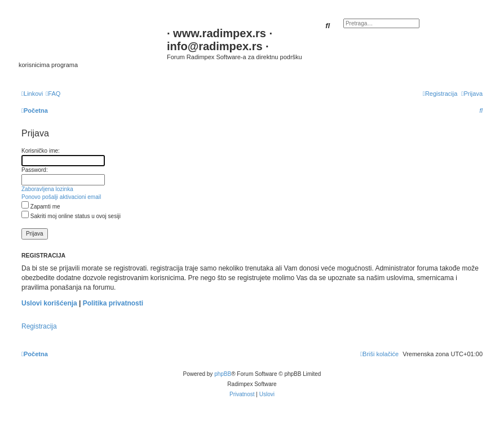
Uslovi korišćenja (49, 303)
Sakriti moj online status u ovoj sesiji (71, 216)
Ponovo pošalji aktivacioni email (61, 197)
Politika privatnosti (113, 303)
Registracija (39, 326)
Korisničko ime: (41, 151)
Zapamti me (41, 207)
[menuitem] (53, 94)
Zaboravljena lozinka (47, 189)
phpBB (223, 374)
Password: (35, 170)
